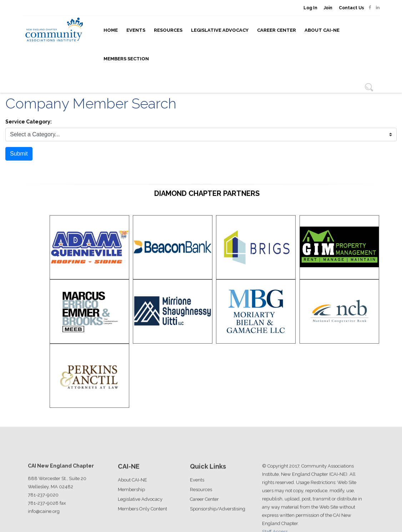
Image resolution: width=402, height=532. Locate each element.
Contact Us (351, 8)
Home (111, 30)
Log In (310, 8)
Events (136, 30)
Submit (19, 154)
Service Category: (29, 122)
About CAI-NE (322, 30)
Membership (131, 516)
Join (328, 8)
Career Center (277, 30)
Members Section (126, 59)
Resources (168, 30)
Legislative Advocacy (220, 30)
